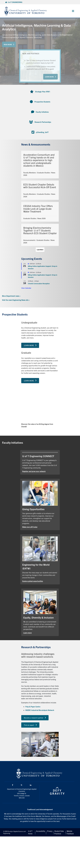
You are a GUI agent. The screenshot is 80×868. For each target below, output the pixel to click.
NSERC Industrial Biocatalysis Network (40, 710)
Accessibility (41, 831)
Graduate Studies (44, 173)
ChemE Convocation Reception (39, 284)
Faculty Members (30, 173)
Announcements (29, 240)
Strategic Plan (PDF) (43, 92)
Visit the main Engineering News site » (16, 300)
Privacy (50, 831)
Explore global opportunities (33, 581)
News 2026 (41, 218)
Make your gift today (30, 527)
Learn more (27, 633)
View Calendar (26, 288)
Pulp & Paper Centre (33, 707)
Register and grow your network (34, 471)
